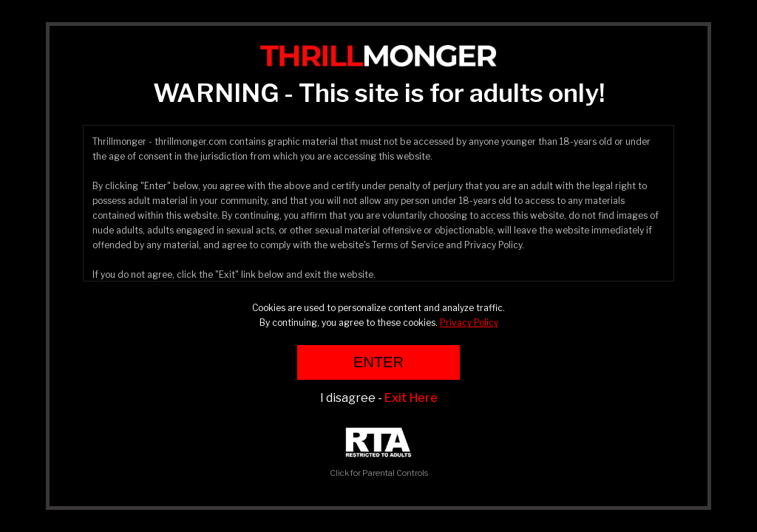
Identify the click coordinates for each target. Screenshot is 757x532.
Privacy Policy (469, 323)
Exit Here (411, 398)
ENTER (378, 362)
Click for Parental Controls (379, 453)
